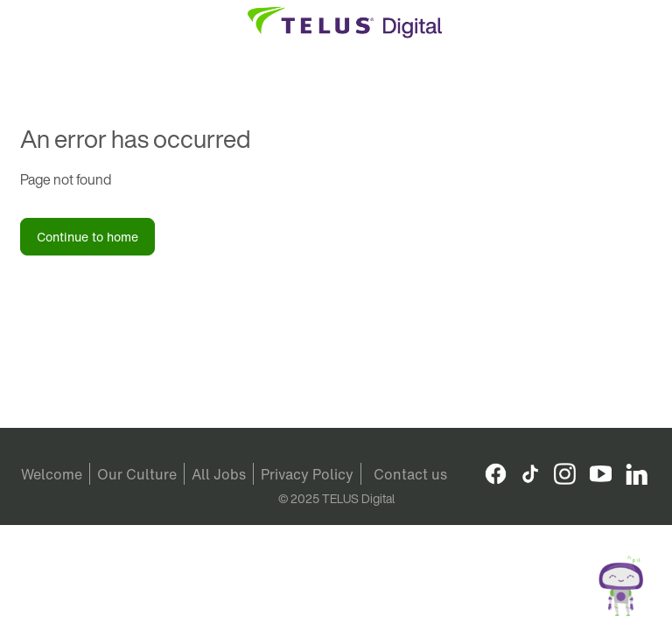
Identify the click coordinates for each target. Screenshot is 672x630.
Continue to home (87, 237)
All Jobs (219, 474)
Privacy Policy (307, 474)
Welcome (52, 474)
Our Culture (137, 474)
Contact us (410, 474)
